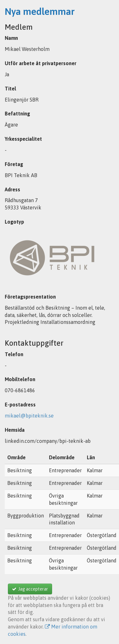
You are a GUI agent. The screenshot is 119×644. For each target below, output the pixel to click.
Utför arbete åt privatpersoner (41, 63)
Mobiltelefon (20, 379)
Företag (14, 164)
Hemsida (15, 430)
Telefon (14, 354)
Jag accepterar (30, 589)
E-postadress (20, 405)
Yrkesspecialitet (23, 139)
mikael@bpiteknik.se (29, 416)
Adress (12, 189)
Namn (11, 38)
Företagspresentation (30, 297)
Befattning (17, 114)
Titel (10, 89)
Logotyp (14, 222)
